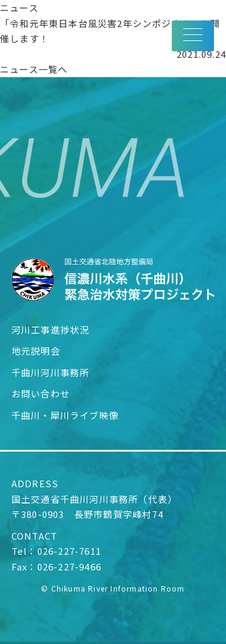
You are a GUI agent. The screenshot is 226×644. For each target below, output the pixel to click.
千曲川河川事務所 (51, 372)
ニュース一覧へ (34, 69)
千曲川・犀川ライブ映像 (65, 415)
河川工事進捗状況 (51, 330)
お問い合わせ (41, 393)
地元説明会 (36, 351)
